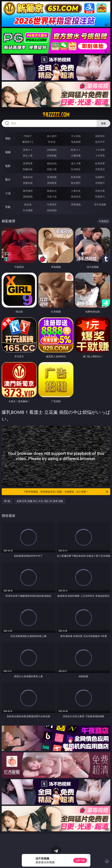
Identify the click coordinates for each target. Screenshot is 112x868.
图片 (8, 180)
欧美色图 (76, 177)
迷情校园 (28, 197)
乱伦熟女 (76, 169)
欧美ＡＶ (76, 150)
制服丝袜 (28, 169)
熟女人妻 (28, 155)
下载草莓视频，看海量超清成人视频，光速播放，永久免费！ (66, 492)
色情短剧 (52, 210)
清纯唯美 (52, 183)
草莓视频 (76, 204)
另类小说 (52, 197)
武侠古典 (100, 191)
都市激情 (28, 191)
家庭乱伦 (52, 191)
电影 (8, 166)
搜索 (103, 123)
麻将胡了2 (28, 142)
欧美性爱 (100, 163)
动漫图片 (100, 177)
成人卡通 (76, 163)
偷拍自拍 (52, 163)
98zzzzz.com (56, 115)
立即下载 (80, 860)
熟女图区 (76, 183)
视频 (8, 152)
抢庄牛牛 (100, 142)
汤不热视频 (100, 204)
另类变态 (100, 169)
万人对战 (76, 136)
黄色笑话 (76, 197)
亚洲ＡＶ (28, 150)
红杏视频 (28, 210)
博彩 (8, 138)
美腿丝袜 (28, 183)
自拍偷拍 (52, 150)
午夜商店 (52, 204)
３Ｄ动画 (100, 150)
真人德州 (52, 136)
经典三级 (52, 169)
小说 (8, 193)
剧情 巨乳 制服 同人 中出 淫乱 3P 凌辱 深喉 (40, 501)
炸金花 (52, 142)
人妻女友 (76, 191)
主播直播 (76, 155)
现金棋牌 (76, 142)
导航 (8, 207)
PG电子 (28, 136)
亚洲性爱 (28, 163)
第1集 (7, 501)
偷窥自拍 (28, 177)
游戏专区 (100, 136)
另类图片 (100, 183)
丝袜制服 (52, 155)
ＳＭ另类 (100, 155)
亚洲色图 (52, 177)
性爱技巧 (100, 197)
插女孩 (28, 204)
